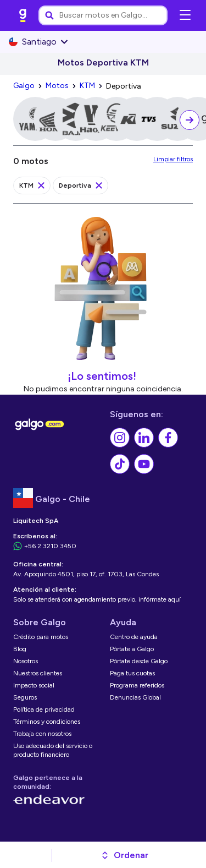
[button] (124, 855)
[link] (23, 15)
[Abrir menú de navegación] (185, 15)
